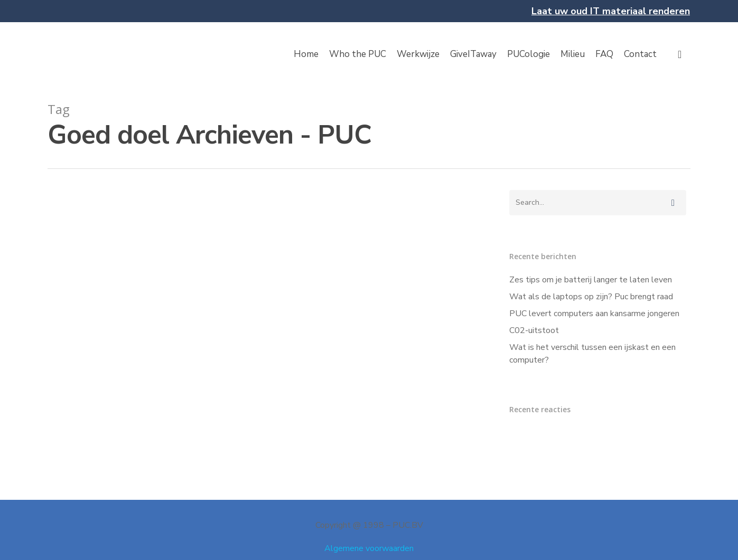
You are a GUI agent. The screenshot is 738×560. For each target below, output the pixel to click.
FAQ (604, 54)
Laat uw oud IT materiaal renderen (611, 11)
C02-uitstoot (534, 330)
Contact (640, 54)
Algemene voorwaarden (369, 548)
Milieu (573, 54)
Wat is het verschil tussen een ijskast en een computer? (592, 354)
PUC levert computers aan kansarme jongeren (594, 314)
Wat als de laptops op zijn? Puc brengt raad (591, 297)
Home (306, 54)
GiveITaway (473, 54)
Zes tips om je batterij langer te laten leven (591, 280)
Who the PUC (358, 54)
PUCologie (529, 54)
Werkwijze (418, 54)
